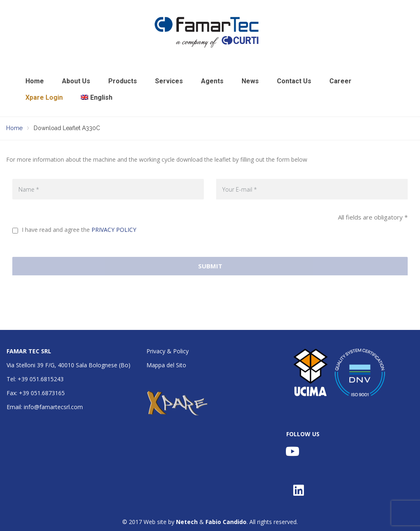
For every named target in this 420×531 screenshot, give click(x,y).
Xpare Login (44, 97)
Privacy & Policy (168, 351)
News (250, 81)
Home (35, 81)
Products (123, 81)
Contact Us (294, 81)
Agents (212, 81)
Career (340, 81)
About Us (76, 81)
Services (169, 81)
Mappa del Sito (166, 365)
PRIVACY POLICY (114, 230)
